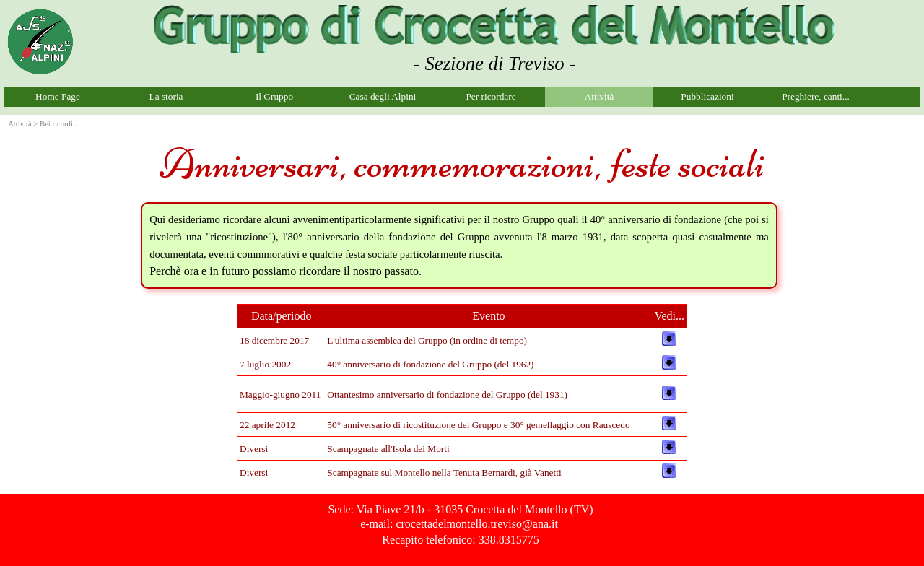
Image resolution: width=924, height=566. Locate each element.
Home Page (58, 96)
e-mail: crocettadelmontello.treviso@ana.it (459, 524)
